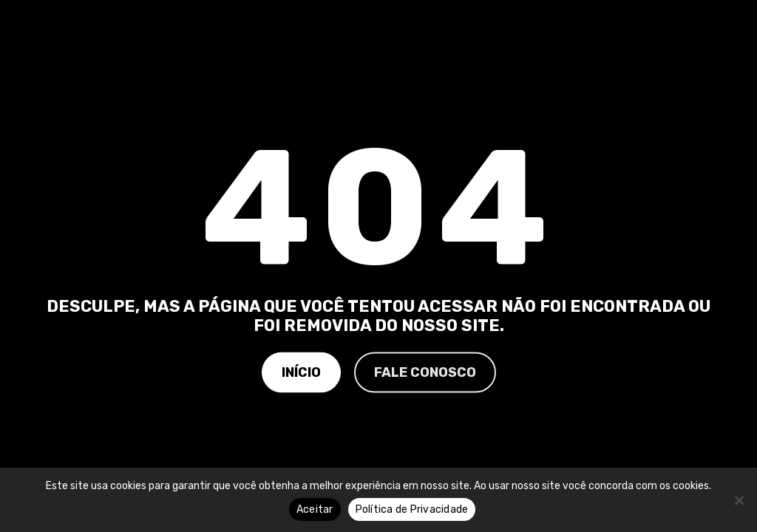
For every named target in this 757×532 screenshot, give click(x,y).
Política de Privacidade (412, 509)
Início (301, 372)
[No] (739, 500)
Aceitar (315, 509)
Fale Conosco (425, 372)
